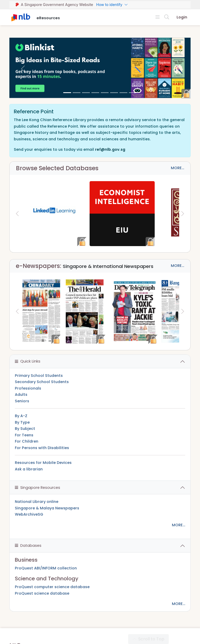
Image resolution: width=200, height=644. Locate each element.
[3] (95, 93)
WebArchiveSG (29, 514)
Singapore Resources (37, 488)
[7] (133, 93)
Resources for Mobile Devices (43, 463)
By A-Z (21, 416)
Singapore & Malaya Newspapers (47, 508)
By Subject (25, 429)
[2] (86, 93)
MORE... (177, 168)
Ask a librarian (29, 469)
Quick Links (28, 361)
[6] (123, 93)
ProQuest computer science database (52, 587)
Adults (21, 395)
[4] (105, 93)
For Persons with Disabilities (42, 448)
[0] (67, 93)
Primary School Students (39, 376)
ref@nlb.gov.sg (110, 149)
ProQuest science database (42, 593)
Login (182, 17)
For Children (27, 441)
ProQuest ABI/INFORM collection (46, 568)
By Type (22, 422)
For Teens (24, 435)
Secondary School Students (42, 382)
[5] (114, 93)
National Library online (37, 502)
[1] (77, 93)
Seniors (22, 401)
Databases (28, 546)
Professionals (28, 388)
